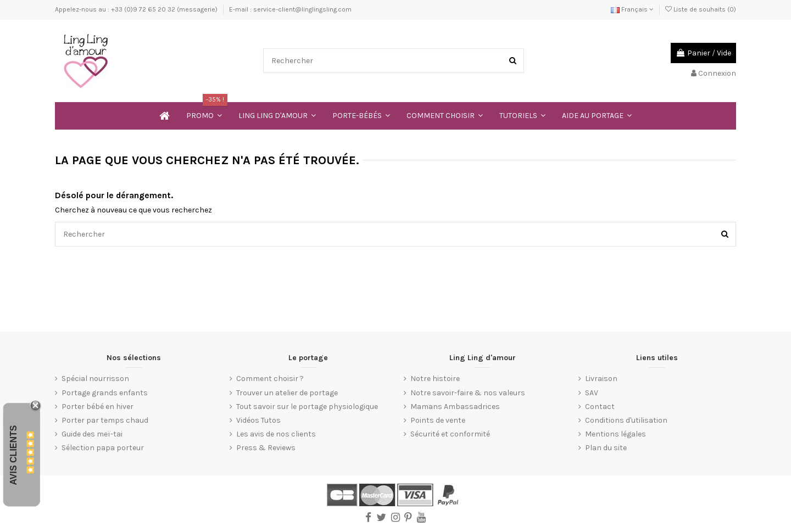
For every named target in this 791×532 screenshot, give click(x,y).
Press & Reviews (266, 448)
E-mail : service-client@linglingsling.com (290, 9)
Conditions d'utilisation (626, 420)
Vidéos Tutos (258, 420)
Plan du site (606, 448)
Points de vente (438, 420)
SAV (592, 393)
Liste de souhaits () (701, 9)
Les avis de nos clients (276, 434)
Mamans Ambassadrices (455, 407)
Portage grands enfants (105, 393)
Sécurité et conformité (450, 434)
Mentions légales (615, 434)
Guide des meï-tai (92, 434)
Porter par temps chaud (105, 420)
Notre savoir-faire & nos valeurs (468, 393)
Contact (600, 407)
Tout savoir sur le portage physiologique (307, 407)
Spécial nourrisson (95, 379)
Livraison (601, 379)
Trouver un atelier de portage (287, 393)
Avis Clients (13, 455)
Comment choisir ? (270, 379)
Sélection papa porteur (103, 448)
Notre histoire (435, 379)
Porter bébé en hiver (98, 407)
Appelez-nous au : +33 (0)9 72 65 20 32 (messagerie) (137, 9)
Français (632, 9)
